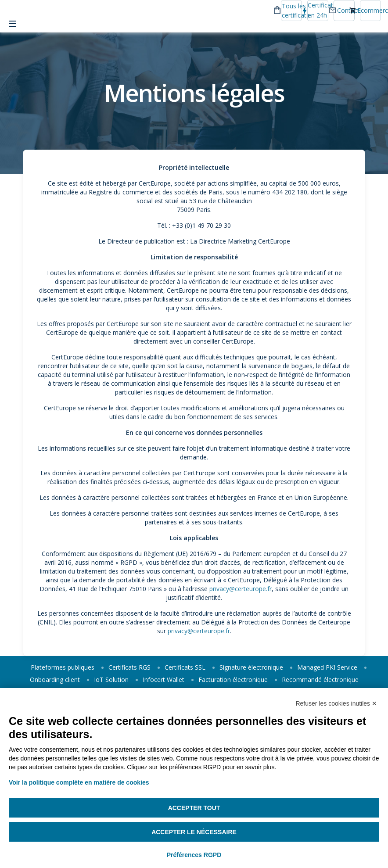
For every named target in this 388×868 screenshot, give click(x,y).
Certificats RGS (129, 667)
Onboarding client (55, 680)
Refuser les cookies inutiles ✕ (336, 703)
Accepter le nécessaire (194, 832)
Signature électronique (251, 667)
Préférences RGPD (194, 855)
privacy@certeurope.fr (241, 589)
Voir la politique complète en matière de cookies (79, 782)
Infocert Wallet (163, 680)
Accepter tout (194, 808)
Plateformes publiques (63, 667)
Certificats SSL (185, 667)
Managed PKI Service (327, 667)
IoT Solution (111, 680)
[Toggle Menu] (13, 24)
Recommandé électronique (320, 680)
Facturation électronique (233, 680)
